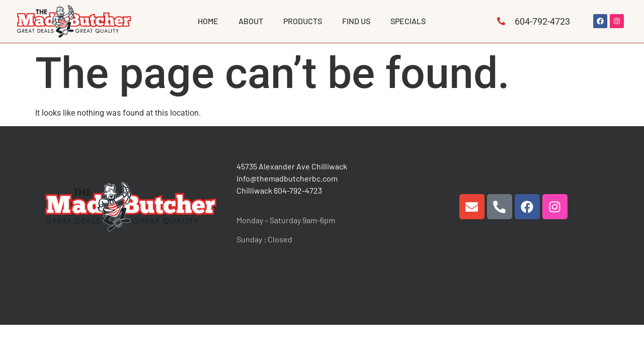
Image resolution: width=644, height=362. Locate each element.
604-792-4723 (298, 190)
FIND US (356, 21)
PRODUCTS (303, 21)
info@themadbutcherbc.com (287, 178)
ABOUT (251, 21)
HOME (208, 21)
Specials (408, 21)
